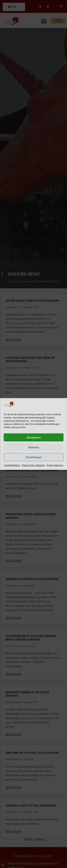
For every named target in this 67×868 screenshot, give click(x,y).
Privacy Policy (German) (33, 465)
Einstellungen (34, 457)
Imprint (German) (55, 465)
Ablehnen (34, 447)
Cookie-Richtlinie (12, 465)
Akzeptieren (34, 437)
